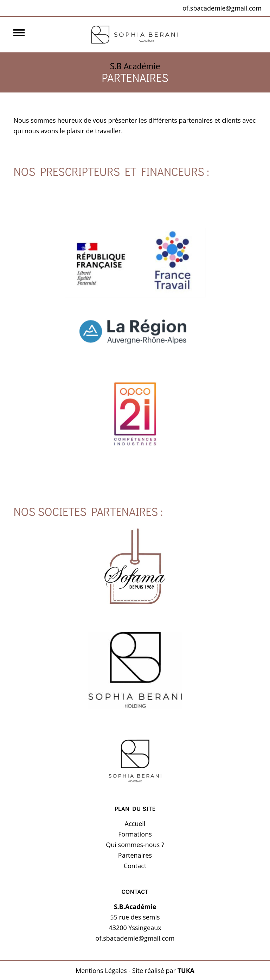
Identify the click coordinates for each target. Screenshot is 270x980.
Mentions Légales (101, 971)
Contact (135, 866)
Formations (135, 834)
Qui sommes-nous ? (135, 845)
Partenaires (135, 855)
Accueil (135, 824)
